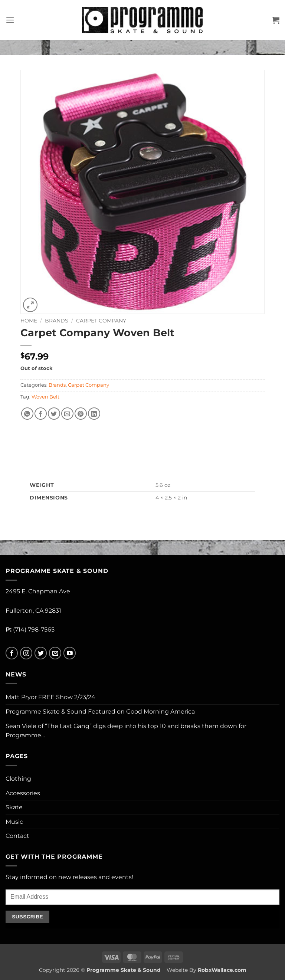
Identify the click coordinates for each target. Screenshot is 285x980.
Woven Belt (45, 397)
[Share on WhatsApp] (27, 414)
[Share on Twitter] (54, 414)
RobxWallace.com (222, 970)
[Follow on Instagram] (26, 653)
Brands (57, 321)
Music (14, 822)
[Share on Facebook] (41, 414)
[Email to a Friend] (67, 414)
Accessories (23, 793)
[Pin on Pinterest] (81, 414)
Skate (14, 807)
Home (29, 321)
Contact (17, 836)
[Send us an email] (55, 653)
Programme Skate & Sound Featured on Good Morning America (100, 712)
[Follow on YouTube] (70, 653)
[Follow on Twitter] (41, 653)
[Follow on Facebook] (12, 653)
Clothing (18, 779)
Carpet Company (101, 321)
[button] (10, 20)
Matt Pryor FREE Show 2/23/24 (50, 697)
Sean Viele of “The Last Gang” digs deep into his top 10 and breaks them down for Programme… (126, 731)
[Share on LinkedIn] (94, 414)
